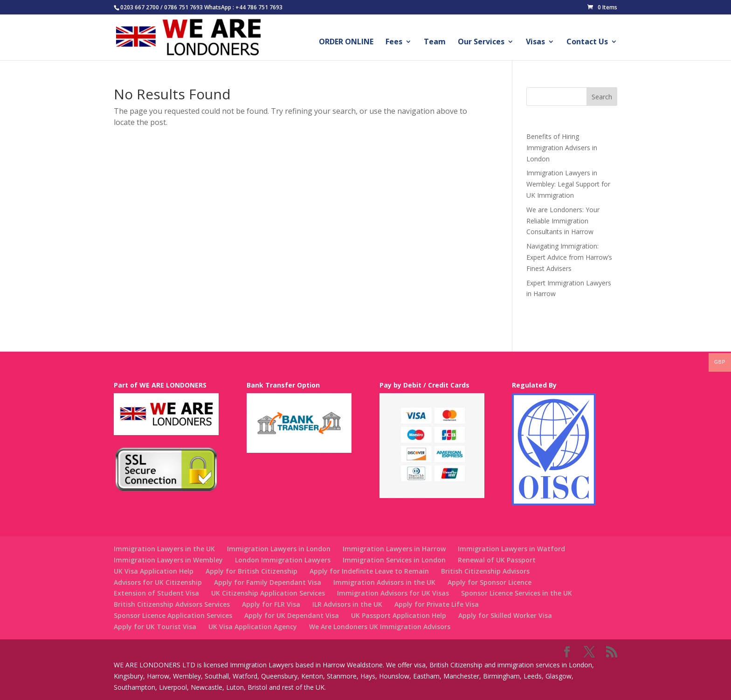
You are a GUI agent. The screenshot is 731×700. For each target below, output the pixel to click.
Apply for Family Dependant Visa (268, 582)
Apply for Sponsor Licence (490, 582)
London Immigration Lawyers (283, 560)
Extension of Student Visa (156, 593)
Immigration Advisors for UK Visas (393, 593)
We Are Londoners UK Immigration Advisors (380, 627)
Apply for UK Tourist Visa (155, 627)
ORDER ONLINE (346, 42)
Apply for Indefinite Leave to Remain (369, 571)
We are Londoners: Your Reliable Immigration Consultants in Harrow (563, 221)
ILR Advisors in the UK (347, 604)
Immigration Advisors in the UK (384, 582)
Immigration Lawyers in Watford (511, 549)
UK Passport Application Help (399, 615)
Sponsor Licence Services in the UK (517, 593)
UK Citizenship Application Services (268, 593)
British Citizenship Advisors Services (172, 604)
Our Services (481, 42)
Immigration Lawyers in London (279, 549)
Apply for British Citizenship (252, 571)
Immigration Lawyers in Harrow (394, 549)
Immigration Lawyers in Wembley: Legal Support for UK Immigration (568, 184)
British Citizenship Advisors (485, 571)
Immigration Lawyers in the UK (164, 549)
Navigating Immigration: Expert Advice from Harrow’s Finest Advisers (569, 257)
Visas (535, 42)
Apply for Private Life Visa (437, 604)
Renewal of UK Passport (497, 560)
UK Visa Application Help (154, 571)
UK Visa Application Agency (253, 627)
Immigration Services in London (394, 560)
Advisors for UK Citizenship (158, 582)
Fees (394, 42)
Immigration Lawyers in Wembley (168, 560)
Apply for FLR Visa (271, 604)
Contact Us (587, 42)
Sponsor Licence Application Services (173, 615)
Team (435, 42)
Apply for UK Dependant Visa (292, 615)
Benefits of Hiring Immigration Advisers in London (562, 148)
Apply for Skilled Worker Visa (505, 615)
